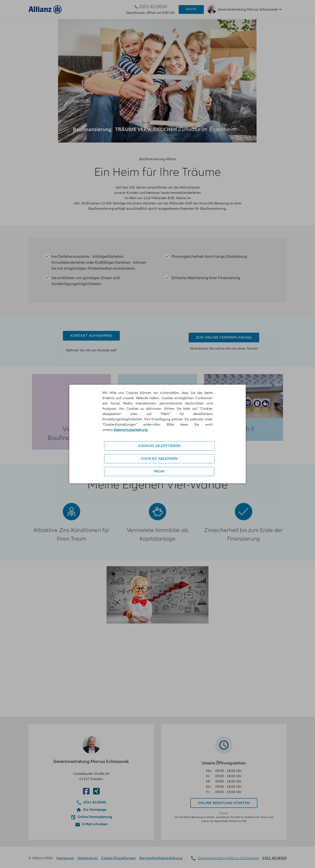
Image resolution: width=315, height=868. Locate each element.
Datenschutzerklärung (131, 430)
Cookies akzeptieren (159, 446)
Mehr (159, 471)
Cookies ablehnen (159, 459)
